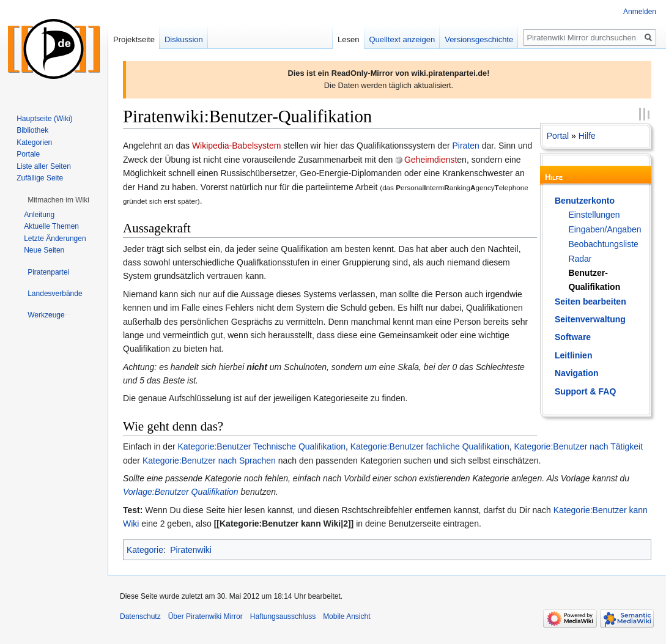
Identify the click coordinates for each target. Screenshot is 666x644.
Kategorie (145, 550)
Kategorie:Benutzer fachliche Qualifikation (430, 446)
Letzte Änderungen (55, 239)
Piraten (465, 146)
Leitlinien (573, 355)
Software (573, 337)
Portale (28, 154)
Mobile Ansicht (346, 616)
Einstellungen (594, 215)
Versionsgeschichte (479, 39)
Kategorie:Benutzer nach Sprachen (209, 461)
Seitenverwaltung (590, 319)
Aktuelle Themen (51, 226)
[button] (58, 200)
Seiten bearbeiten (590, 302)
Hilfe (587, 136)
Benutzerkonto (585, 201)
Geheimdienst (431, 160)
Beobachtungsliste (603, 244)
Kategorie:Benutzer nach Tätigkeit (578, 446)
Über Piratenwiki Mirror (205, 616)
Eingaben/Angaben (605, 229)
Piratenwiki (191, 550)
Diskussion (184, 39)
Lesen (348, 39)
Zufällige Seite (40, 178)
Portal (558, 136)
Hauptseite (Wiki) (44, 119)
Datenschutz (140, 616)
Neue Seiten (44, 250)
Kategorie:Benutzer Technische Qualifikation (262, 446)
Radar (580, 259)
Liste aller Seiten (44, 166)
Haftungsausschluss (283, 616)
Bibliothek (32, 130)
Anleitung (39, 215)
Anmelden (640, 12)
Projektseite (134, 39)
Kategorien (34, 142)
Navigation (577, 373)
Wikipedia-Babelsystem (237, 146)
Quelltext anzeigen (402, 39)
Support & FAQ (585, 391)
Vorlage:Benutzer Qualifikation (181, 492)
